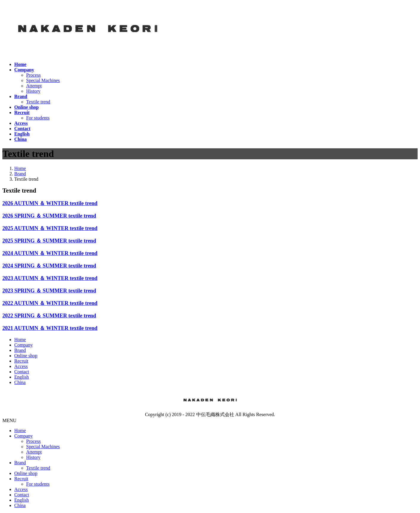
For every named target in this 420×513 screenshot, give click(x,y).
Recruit (21, 361)
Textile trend (38, 102)
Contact (22, 372)
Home (20, 340)
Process (33, 75)
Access (21, 366)
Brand (20, 350)
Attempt (34, 86)
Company (23, 345)
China (20, 382)
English (22, 377)
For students (38, 118)
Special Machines (43, 80)
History (33, 91)
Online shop (26, 356)
